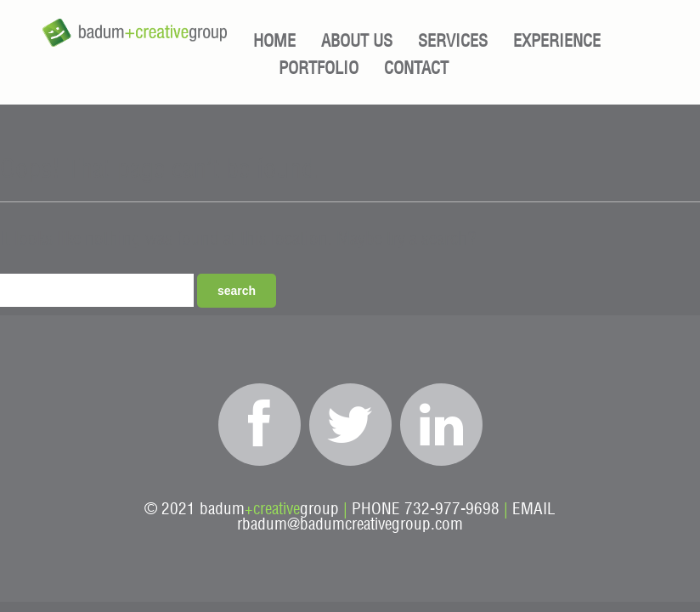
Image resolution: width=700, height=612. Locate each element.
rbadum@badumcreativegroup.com (350, 525)
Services (453, 42)
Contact (416, 69)
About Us (357, 42)
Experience (557, 42)
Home (274, 42)
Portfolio (319, 69)
